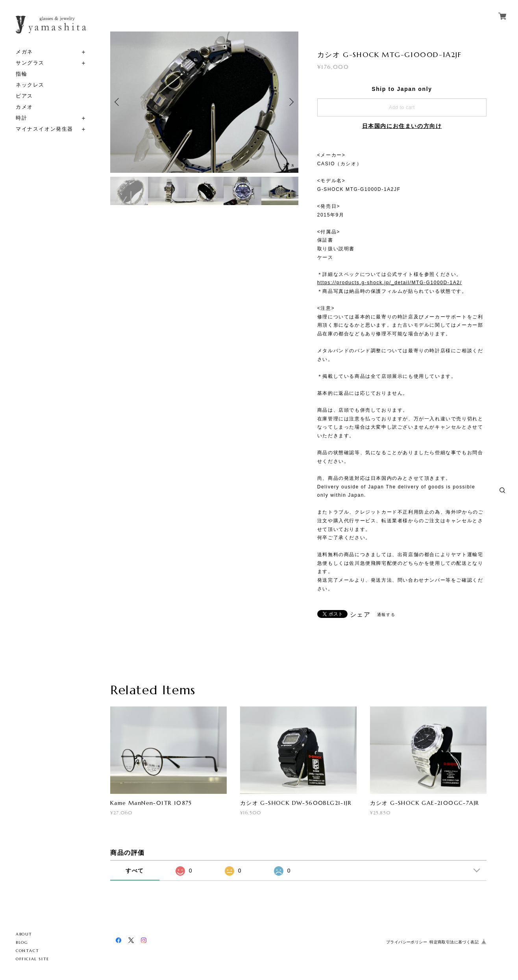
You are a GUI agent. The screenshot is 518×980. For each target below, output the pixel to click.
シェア (360, 615)
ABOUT (24, 934)
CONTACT (27, 951)
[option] (204, 102)
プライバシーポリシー (407, 942)
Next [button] (290, 102)
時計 (21, 118)
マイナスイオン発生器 (44, 129)
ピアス (24, 96)
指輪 (21, 74)
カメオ (24, 107)
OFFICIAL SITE (32, 959)
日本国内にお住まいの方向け (402, 126)
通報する (386, 615)
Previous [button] (118, 102)
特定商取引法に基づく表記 (454, 942)
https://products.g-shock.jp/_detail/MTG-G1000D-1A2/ (390, 283)
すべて (135, 871)
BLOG (22, 942)
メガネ (24, 52)
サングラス (30, 63)
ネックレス (30, 85)
